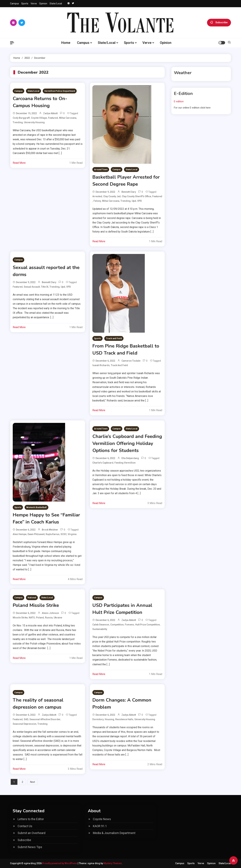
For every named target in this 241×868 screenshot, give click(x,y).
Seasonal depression (25, 724)
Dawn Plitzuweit (36, 534)
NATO (32, 618)
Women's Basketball (36, 507)
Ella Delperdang (130, 458)
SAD (26, 719)
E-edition (179, 101)
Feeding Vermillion (125, 463)
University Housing (34, 122)
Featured (53, 118)
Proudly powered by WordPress (60, 863)
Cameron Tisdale (131, 361)
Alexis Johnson (50, 613)
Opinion (43, 4)
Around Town (101, 169)
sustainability (100, 629)
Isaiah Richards (101, 365)
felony (97, 201)
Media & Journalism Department (114, 833)
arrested (97, 196)
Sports (25, 4)
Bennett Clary (129, 192)
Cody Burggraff (21, 118)
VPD (139, 201)
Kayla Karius (53, 534)
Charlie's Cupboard (103, 463)
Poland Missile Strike (36, 605)
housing (109, 719)
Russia (49, 618)
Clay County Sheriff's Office (136, 196)
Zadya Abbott (50, 113)
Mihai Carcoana (68, 118)
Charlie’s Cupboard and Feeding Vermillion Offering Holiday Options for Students (127, 443)
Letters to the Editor (31, 819)
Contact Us (25, 826)
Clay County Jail (112, 196)
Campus (14, 4)
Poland (40, 618)
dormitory (98, 719)
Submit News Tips (30, 847)
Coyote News (102, 819)
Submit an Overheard (31, 833)
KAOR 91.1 (100, 826)
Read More (19, 163)
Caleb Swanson (101, 625)
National (32, 598)
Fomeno (129, 625)
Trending (18, 122)
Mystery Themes (113, 863)
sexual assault (32, 287)
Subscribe (219, 23)
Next (33, 782)
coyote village (39, 118)
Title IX (45, 287)
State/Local (56, 4)
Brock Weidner (50, 530)
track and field (119, 365)
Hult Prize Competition (148, 625)
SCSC (64, 534)
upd (134, 201)
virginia (72, 534)
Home (66, 43)
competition (117, 625)
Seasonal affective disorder (45, 719)
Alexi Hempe (20, 534)
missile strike (20, 618)
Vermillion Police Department (60, 91)
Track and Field (114, 338)
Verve (34, 4)
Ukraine (58, 618)
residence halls (124, 719)
